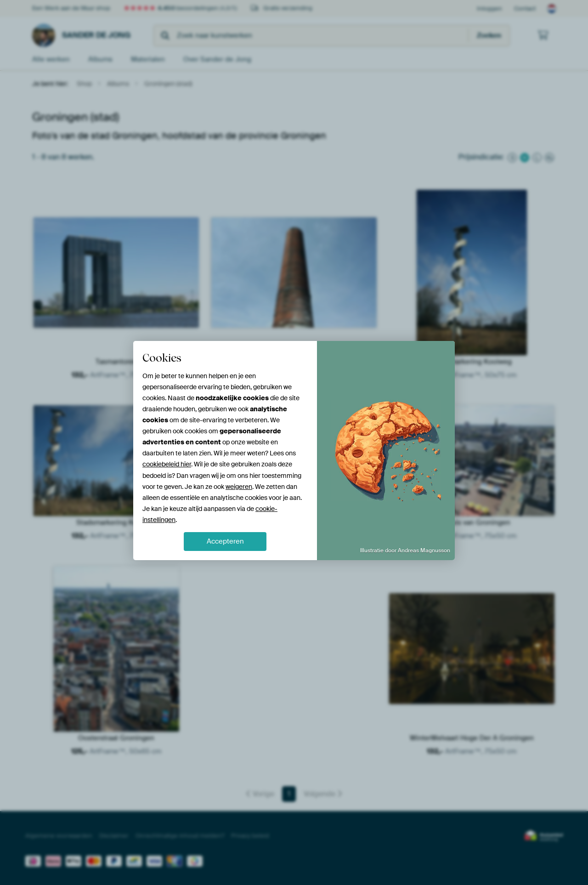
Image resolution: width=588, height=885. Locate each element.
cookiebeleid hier (167, 464)
